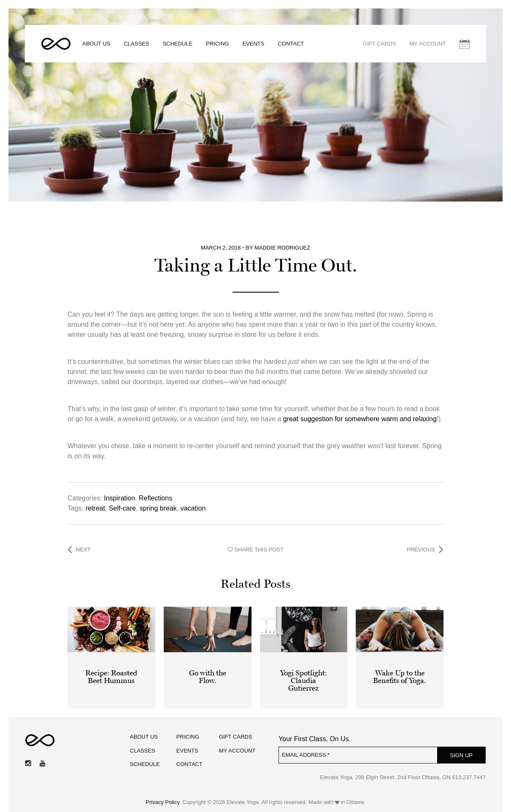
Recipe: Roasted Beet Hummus (111, 670)
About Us (97, 44)
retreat (95, 501)
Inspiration (119, 491)
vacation (193, 501)
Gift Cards (379, 44)
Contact (292, 44)
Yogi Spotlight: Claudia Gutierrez (304, 674)
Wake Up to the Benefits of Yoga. (400, 670)
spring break (158, 501)
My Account (427, 44)
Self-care (122, 501)
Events (254, 44)
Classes (137, 44)
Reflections (155, 491)
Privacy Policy (162, 796)
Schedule (178, 44)
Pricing (218, 44)
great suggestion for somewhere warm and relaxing (360, 412)
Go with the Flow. (208, 670)
